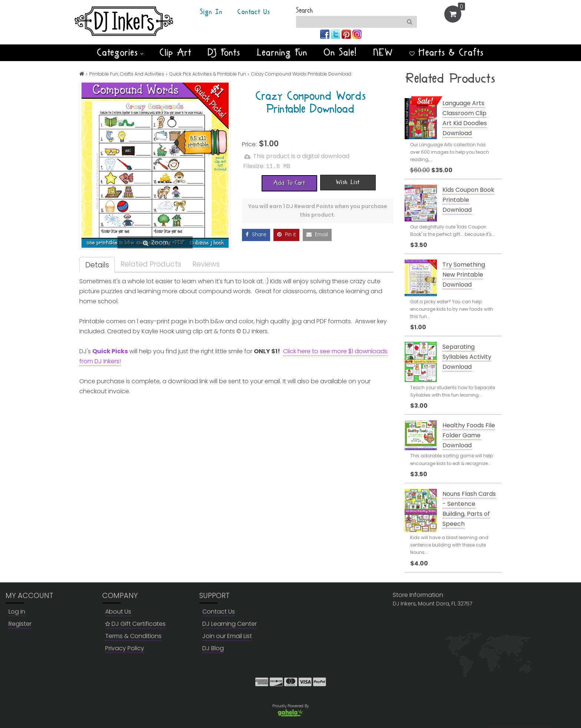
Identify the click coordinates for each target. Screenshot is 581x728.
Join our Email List (227, 636)
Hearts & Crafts (447, 53)
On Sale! (341, 53)
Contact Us (254, 12)
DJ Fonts (224, 53)
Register (20, 624)
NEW (383, 53)
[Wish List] (348, 182)
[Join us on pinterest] (347, 34)
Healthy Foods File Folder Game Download (469, 435)
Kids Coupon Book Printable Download (468, 200)
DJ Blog (213, 648)
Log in (17, 612)
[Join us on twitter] (336, 34)
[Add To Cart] (289, 183)
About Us (118, 612)
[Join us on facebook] (326, 34)
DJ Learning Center (230, 624)
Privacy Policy (125, 648)
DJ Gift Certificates (135, 624)
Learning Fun (282, 53)
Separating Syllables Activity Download (467, 357)
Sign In (211, 12)
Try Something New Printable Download (464, 275)
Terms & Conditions (133, 636)
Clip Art (176, 53)
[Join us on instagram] (357, 34)
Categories (120, 53)
